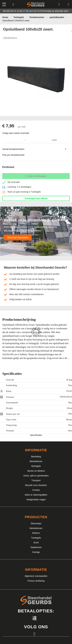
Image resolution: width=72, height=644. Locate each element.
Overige (36, 552)
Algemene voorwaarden (36, 576)
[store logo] (36, 4)
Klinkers (36, 533)
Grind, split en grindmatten (36, 476)
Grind (36, 543)
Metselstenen (36, 461)
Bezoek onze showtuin (36, 485)
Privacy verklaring (36, 581)
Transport (36, 480)
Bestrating (36, 457)
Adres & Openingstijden (36, 495)
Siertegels (36, 466)
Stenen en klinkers (36, 471)
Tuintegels (36, 538)
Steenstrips (36, 523)
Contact (36, 490)
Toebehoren (36, 547)
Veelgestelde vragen (36, 500)
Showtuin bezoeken (18, 238)
